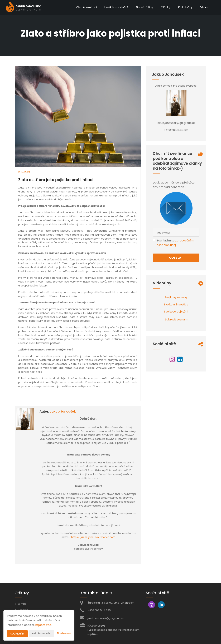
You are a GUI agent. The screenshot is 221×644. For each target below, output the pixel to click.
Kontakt (23, 610)
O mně (22, 604)
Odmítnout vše (42, 633)
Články (165, 7)
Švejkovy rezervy (176, 297)
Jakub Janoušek (63, 411)
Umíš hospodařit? (116, 7)
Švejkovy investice (176, 304)
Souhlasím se (166, 241)
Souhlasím (17, 634)
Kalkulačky (185, 7)
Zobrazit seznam (176, 319)
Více (204, 7)
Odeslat (176, 258)
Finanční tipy (144, 7)
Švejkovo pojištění (176, 312)
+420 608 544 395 (99, 610)
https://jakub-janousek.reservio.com (93, 537)
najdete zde (43, 625)
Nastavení (64, 633)
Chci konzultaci (86, 7)
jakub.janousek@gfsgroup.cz (106, 618)
